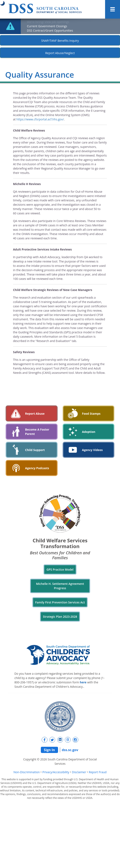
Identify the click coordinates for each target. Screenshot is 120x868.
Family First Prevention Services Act (60, 602)
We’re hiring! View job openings (48, 22)
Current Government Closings (47, 26)
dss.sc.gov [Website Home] (70, 750)
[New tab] (45, 740)
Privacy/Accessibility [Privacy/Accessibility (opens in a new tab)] (56, 772)
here (83, 682)
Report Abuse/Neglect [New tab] (60, 53)
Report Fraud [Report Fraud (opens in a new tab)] (98, 772)
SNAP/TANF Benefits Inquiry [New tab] (60, 41)
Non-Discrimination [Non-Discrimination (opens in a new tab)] (27, 772)
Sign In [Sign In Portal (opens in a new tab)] (49, 750)
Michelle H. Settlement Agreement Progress (60, 586)
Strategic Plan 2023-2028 (60, 617)
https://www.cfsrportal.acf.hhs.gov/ (40, 119)
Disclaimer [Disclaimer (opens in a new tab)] (79, 772)
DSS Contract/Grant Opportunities (50, 30)
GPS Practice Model (60, 569)
